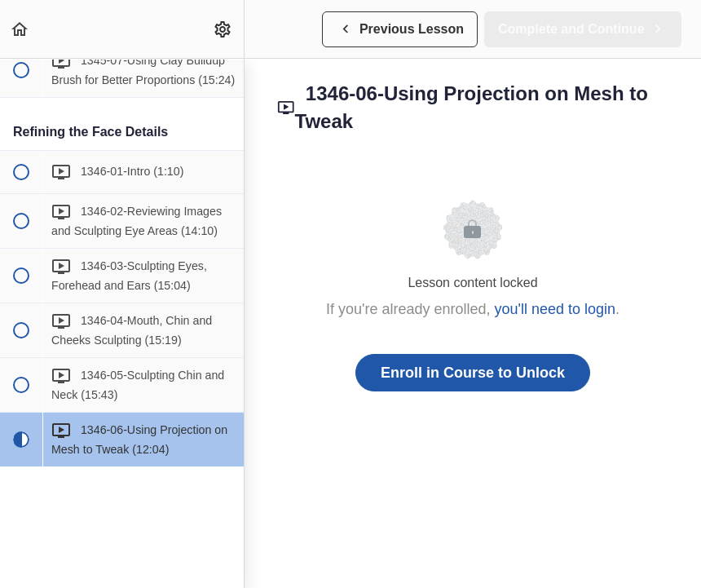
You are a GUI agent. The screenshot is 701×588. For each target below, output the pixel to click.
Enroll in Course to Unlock (473, 373)
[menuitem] (223, 29)
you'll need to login (556, 309)
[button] (20, 29)
